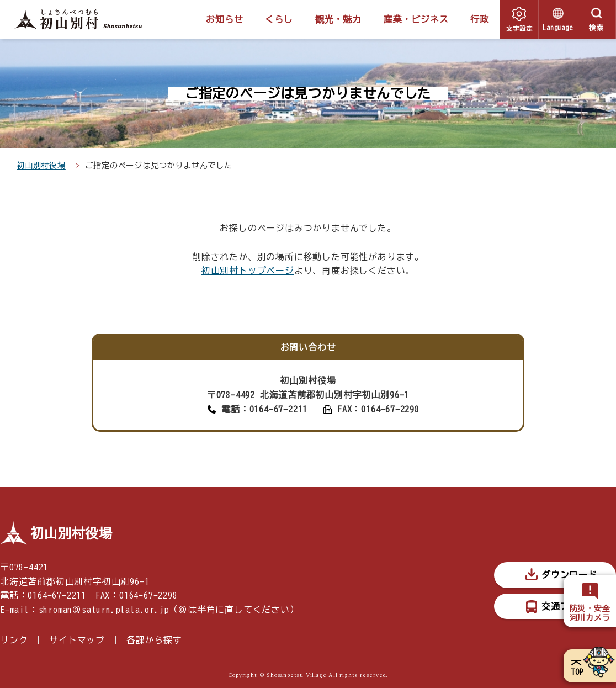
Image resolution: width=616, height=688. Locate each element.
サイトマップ (77, 640)
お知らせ (224, 19)
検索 (597, 28)
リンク (14, 640)
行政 (480, 19)
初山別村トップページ (248, 271)
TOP (577, 672)
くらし (279, 19)
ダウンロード (569, 575)
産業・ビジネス (416, 19)
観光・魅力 (338, 19)
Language (557, 28)
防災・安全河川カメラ (590, 613)
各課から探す (154, 640)
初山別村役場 (41, 165)
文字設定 (519, 28)
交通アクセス (569, 606)
